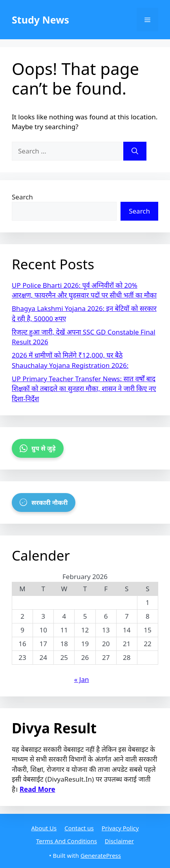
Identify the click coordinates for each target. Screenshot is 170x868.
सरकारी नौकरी (44, 503)
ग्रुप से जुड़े (38, 448)
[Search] (135, 151)
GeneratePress (101, 855)
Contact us (79, 828)
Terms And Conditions (67, 841)
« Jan (82, 679)
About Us (44, 828)
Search (22, 197)
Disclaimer (119, 841)
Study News (40, 20)
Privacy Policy (120, 828)
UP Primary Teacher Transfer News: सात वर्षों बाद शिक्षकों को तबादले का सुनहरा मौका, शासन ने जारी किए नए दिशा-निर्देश (84, 389)
